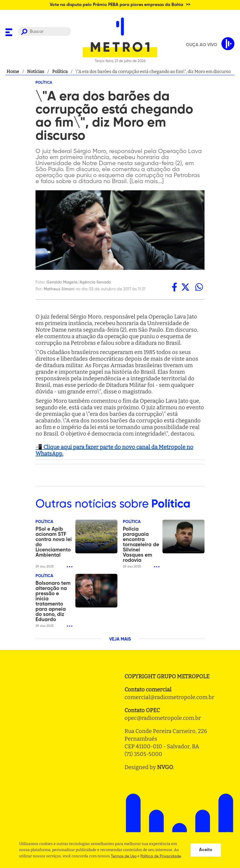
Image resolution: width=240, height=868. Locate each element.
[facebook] (174, 287)
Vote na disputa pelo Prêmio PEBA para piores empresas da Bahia (116, 5)
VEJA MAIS (120, 639)
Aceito (206, 850)
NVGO (165, 767)
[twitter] (185, 287)
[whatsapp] (199, 287)
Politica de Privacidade (161, 856)
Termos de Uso (124, 856)
